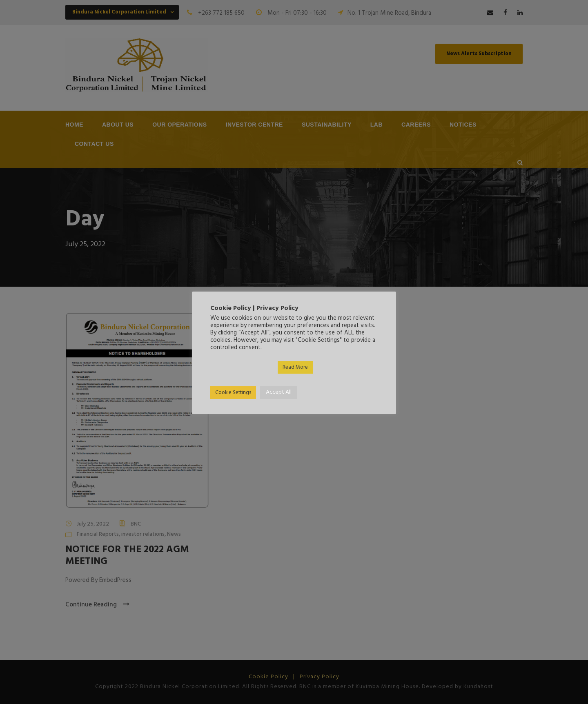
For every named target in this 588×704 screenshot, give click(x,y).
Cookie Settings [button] (233, 393)
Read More (295, 367)
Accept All (279, 392)
